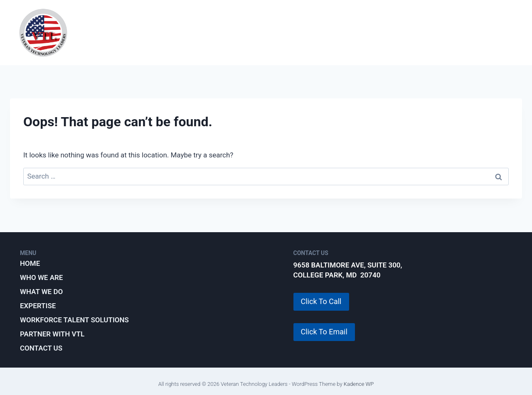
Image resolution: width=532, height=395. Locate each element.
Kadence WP (359, 384)
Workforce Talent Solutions (370, 32)
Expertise (276, 32)
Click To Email (324, 332)
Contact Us (41, 348)
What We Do (215, 32)
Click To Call (321, 301)
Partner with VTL (479, 32)
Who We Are (151, 32)
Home (30, 263)
